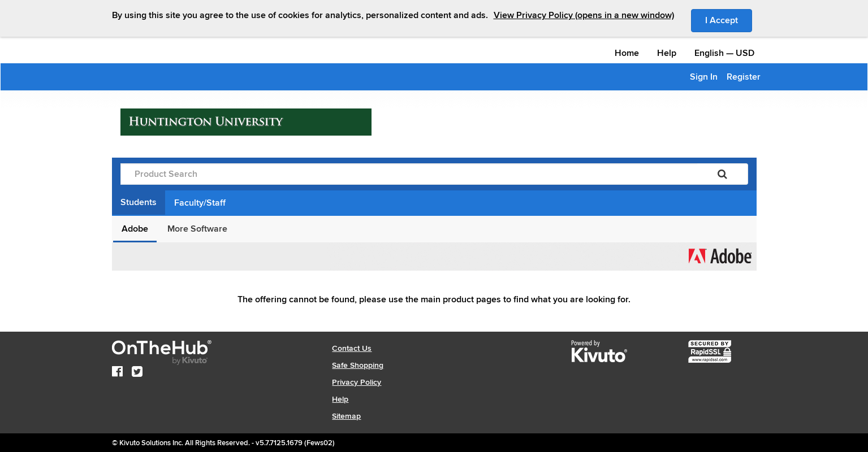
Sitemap (346, 416)
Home (627, 53)
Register (744, 77)
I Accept (729, 20)
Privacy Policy (357, 382)
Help (667, 53)
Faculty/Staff (200, 203)
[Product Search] (409, 174)
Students (139, 202)
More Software (197, 229)
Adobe (135, 229)
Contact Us (352, 348)
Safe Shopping (358, 365)
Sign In (704, 77)
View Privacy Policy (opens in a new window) (584, 15)
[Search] (722, 174)
